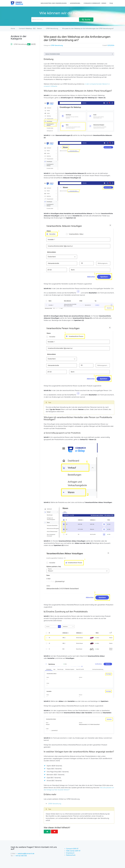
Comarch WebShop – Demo (95, 3)
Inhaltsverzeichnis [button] (79, 54)
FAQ (111, 3)
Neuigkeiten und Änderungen (54, 3)
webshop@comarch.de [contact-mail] (26, 853)
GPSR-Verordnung (57, 45)
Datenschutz (71, 855)
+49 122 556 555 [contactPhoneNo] (21, 856)
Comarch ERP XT (72, 849)
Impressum (70, 853)
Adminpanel (75, 3)
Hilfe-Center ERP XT (73, 851)
